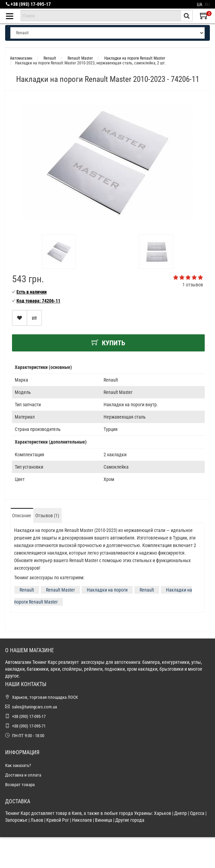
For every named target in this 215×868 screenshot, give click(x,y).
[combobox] (101, 16)
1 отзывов (193, 285)
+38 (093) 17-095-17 (28, 4)
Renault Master (60, 590)
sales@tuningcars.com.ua (34, 707)
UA (200, 4)
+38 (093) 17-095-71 (29, 726)
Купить (108, 343)
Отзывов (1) (47, 516)
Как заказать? (18, 765)
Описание (22, 516)
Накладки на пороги (107, 590)
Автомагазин (21, 58)
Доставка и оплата (23, 775)
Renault (27, 590)
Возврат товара (20, 785)
